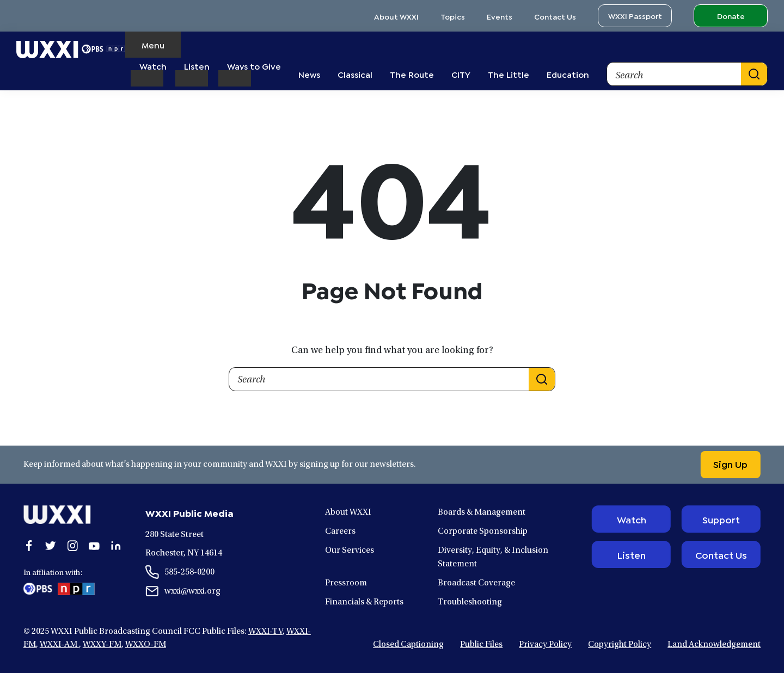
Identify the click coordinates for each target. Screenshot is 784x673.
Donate (731, 16)
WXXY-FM (102, 645)
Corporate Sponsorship (483, 532)
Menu (153, 44)
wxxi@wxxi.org (192, 591)
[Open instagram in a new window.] (72, 546)
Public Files (481, 645)
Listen (631, 554)
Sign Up (730, 464)
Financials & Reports (364, 602)
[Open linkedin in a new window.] (116, 546)
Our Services (350, 551)
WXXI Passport (635, 16)
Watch (632, 519)
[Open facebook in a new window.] (29, 546)
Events (500, 16)
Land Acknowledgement (714, 645)
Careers (340, 532)
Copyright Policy (620, 645)
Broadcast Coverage (476, 583)
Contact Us (555, 16)
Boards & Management (482, 513)
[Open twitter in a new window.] (51, 546)
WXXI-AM (59, 645)
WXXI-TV (265, 632)
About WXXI (396, 16)
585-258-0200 (189, 572)
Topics (453, 16)
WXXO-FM (146, 645)
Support (721, 519)
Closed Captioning (408, 645)
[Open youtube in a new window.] (94, 546)
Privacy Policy (545, 645)
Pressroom (346, 583)
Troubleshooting (470, 602)
